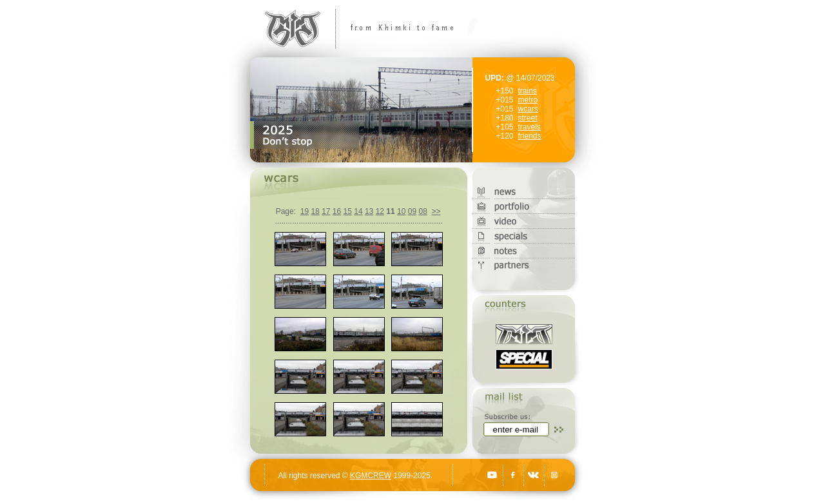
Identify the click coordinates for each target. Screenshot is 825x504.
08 (422, 211)
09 (412, 211)
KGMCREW (371, 476)
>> (436, 211)
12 (380, 211)
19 (305, 211)
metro (528, 100)
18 (315, 211)
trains (528, 91)
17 (326, 211)
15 (348, 211)
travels (529, 127)
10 (401, 211)
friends (530, 136)
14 (358, 211)
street (528, 118)
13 (369, 211)
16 (337, 211)
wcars (528, 109)
